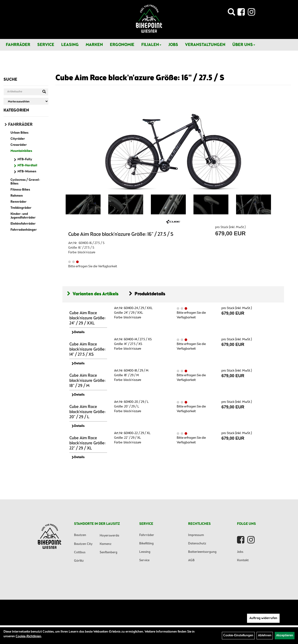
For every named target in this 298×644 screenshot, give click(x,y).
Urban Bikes (19, 133)
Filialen (151, 45)
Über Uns (244, 45)
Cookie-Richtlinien (28, 636)
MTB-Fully (25, 159)
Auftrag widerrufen (263, 618)
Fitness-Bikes (20, 190)
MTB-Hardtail (27, 165)
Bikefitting (146, 544)
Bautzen (80, 535)
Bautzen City (83, 544)
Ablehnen (265, 635)
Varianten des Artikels (93, 294)
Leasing (70, 45)
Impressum (196, 535)
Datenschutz (197, 544)
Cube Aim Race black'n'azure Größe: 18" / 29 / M (87, 381)
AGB (191, 560)
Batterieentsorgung (202, 552)
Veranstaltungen (205, 45)
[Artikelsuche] (231, 13)
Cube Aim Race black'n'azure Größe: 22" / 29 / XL (87, 443)
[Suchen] (44, 92)
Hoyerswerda (109, 536)
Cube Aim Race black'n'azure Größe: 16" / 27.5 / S (140, 78)
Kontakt (243, 560)
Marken (94, 45)
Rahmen (17, 196)
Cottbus (80, 552)
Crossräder (19, 145)
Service (46, 45)
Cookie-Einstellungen (238, 635)
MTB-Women (27, 172)
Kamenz (106, 544)
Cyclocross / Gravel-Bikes (25, 182)
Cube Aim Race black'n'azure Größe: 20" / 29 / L (87, 412)
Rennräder (19, 202)
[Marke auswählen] (26, 101)
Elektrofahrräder (23, 224)
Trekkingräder (21, 208)
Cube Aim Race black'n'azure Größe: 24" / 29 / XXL (87, 318)
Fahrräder (18, 45)
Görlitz (79, 561)
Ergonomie (122, 45)
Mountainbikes (21, 151)
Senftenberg (108, 552)
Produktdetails (147, 294)
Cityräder (18, 139)
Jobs (173, 45)
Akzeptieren (285, 635)
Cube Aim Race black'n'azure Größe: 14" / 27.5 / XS (87, 349)
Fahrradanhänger (24, 230)
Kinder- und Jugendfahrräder (23, 216)
